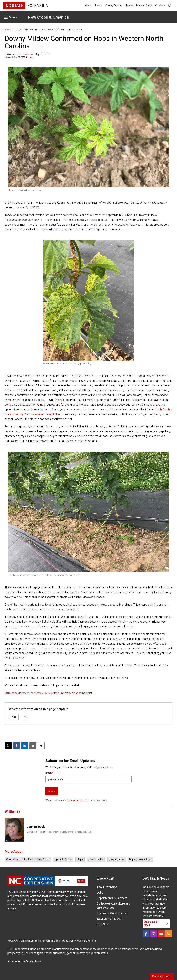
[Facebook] (146, 934)
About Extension (107, 887)
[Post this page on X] (8, 746)
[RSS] (169, 934)
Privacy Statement (85, 941)
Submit (52, 791)
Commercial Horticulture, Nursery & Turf (28, 859)
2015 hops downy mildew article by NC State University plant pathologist (48, 693)
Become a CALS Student (112, 913)
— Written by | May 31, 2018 (27, 54)
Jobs (100, 893)
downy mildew (96, 859)
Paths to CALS (144, 6)
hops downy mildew (140, 859)
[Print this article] (41, 746)
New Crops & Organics (48, 17)
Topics (129, 6)
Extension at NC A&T (110, 919)
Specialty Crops (63, 859)
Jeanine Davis (26, 54)
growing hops (117, 859)
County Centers (114, 6)
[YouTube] (161, 934)
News (8, 30)
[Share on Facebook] (16, 746)
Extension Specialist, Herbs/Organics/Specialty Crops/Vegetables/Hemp (60, 832)
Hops (80, 859)
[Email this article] (33, 746)
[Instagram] (154, 934)
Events (98, 6)
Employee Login (162, 976)
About (88, 6)
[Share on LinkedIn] (25, 746)
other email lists (75, 800)
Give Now (160, 6)
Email (49, 773)
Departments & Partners (112, 898)
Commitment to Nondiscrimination (40, 941)
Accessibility (33, 961)
